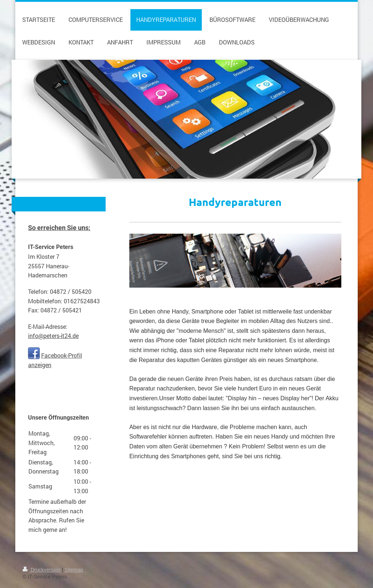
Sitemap (74, 570)
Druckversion (42, 570)
